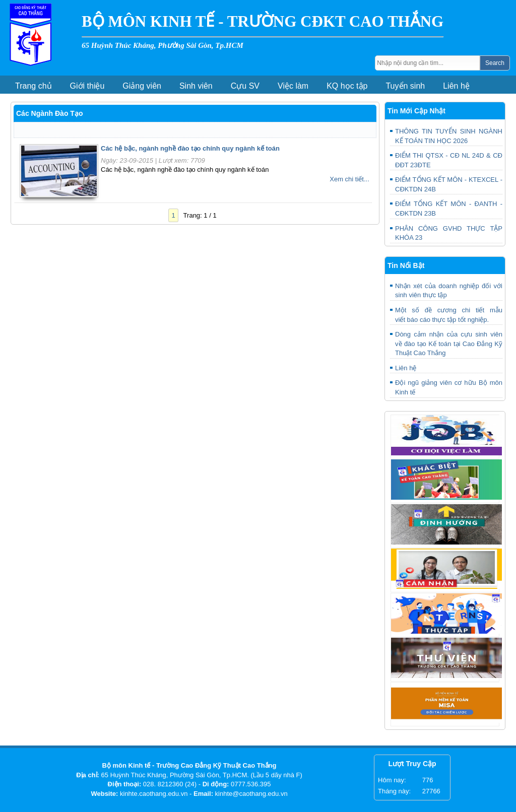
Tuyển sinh (405, 86)
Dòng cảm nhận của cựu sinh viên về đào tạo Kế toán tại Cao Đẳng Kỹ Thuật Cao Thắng (449, 344)
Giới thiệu (87, 86)
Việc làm (293, 86)
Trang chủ (34, 86)
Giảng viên (142, 86)
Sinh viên (196, 86)
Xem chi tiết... (349, 179)
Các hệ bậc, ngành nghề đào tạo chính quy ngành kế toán (190, 148)
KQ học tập (347, 86)
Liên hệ (456, 86)
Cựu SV (245, 86)
